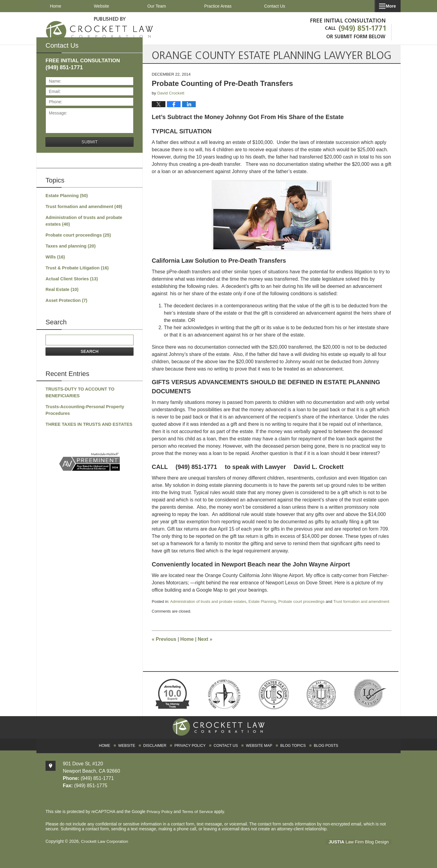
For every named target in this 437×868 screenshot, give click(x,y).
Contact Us (365, 6)
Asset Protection (66, 306)
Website (113, 6)
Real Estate (61, 295)
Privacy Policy (192, 752)
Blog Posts (323, 752)
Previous (164, 647)
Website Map (258, 752)
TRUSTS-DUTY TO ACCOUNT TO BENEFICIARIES (79, 397)
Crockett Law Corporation (105, 849)
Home (61, 6)
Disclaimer (158, 752)
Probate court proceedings (301, 609)
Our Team (168, 6)
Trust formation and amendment (361, 609)
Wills (55, 263)
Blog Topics (291, 752)
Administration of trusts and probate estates (208, 609)
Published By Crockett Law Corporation (349, 27)
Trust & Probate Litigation (76, 274)
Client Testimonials (299, 6)
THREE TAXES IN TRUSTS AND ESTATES (87, 428)
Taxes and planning (69, 252)
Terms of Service (198, 819)
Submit (90, 149)
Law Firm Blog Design (362, 849)
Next (205, 647)
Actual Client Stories (71, 284)
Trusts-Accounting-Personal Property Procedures (83, 414)
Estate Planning (262, 609)
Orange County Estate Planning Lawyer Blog (100, 28)
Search (89, 356)
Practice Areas (229, 6)
